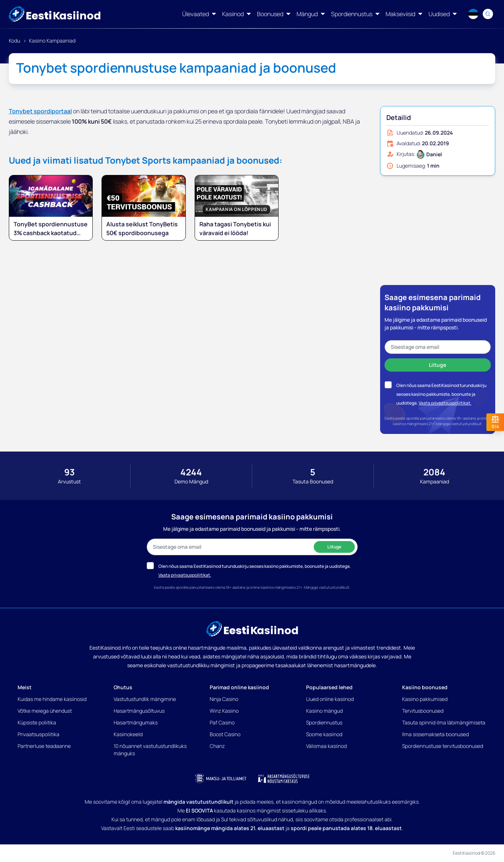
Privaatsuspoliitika (38, 734)
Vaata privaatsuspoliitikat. (445, 403)
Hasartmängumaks (136, 722)
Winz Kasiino (224, 711)
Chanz (217, 746)
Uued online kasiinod (330, 699)
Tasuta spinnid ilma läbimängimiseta (444, 722)
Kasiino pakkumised (425, 699)
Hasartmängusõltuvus (139, 711)
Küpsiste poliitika (37, 722)
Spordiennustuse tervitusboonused (443, 746)
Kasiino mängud (324, 711)
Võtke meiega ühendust (45, 711)
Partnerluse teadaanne (44, 746)
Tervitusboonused (423, 711)
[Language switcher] (473, 14)
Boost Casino (225, 734)
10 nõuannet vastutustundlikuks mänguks (150, 750)
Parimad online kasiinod (239, 687)
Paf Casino (222, 722)
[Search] (488, 14)
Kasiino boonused (425, 687)
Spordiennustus (324, 722)
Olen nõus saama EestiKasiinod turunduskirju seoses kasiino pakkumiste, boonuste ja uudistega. (441, 394)
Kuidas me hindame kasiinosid (52, 699)
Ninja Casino (224, 699)
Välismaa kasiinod (326, 746)
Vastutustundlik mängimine (145, 699)
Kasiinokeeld (128, 734)
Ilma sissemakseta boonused (435, 734)
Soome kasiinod (324, 734)
